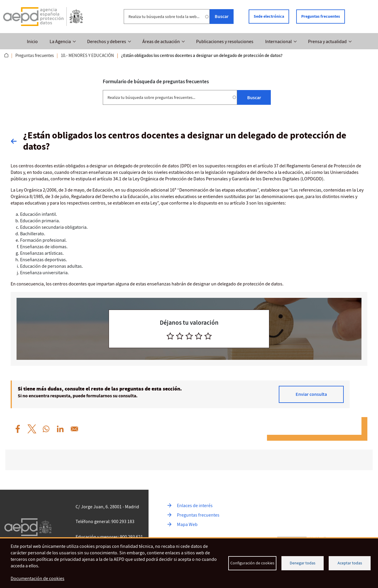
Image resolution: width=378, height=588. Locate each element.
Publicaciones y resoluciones (225, 42)
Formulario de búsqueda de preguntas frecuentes (156, 82)
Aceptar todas (350, 563)
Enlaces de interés (195, 506)
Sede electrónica (269, 16)
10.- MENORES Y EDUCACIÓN (87, 55)
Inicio (32, 42)
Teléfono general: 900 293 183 (105, 522)
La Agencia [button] (60, 42)
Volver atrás (17, 141)
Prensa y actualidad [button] (327, 42)
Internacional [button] (278, 42)
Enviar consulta (311, 394)
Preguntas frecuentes (321, 16)
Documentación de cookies (38, 579)
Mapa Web (187, 525)
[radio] (170, 336)
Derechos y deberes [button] (107, 42)
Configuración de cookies (252, 563)
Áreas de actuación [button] (161, 42)
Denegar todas (303, 563)
